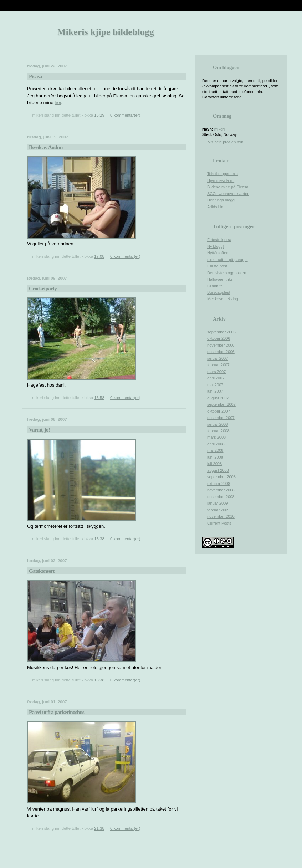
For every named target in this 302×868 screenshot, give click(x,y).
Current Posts (219, 523)
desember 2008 (221, 497)
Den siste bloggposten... (228, 273)
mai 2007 (215, 385)
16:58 (99, 398)
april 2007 (216, 378)
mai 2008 (215, 450)
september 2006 (221, 332)
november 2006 (221, 345)
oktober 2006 (219, 338)
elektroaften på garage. (227, 260)
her (58, 103)
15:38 (99, 539)
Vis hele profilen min (226, 142)
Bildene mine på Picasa (228, 187)
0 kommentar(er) (125, 115)
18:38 (99, 680)
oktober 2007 (219, 411)
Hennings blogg (221, 200)
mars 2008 (216, 437)
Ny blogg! (216, 246)
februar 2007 (218, 365)
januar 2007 (217, 358)
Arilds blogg (217, 207)
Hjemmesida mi (221, 180)
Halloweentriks (220, 279)
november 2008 (221, 490)
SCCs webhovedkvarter (228, 194)
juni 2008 (215, 457)
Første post (217, 266)
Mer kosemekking (223, 299)
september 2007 (221, 404)
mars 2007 (216, 372)
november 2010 (221, 516)
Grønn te (215, 286)
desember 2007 (221, 418)
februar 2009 (218, 510)
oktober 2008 (219, 484)
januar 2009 (217, 503)
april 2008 (216, 444)
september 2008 (221, 477)
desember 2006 (221, 352)
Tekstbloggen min (222, 174)
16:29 (99, 115)
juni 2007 (215, 391)
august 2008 (218, 470)
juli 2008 (214, 464)
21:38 (99, 828)
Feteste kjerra (219, 240)
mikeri (219, 129)
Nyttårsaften (218, 253)
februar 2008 (218, 431)
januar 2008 (217, 424)
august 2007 (218, 398)
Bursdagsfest (219, 292)
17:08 (99, 256)
